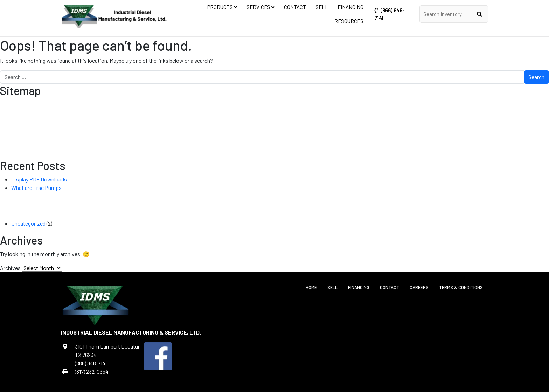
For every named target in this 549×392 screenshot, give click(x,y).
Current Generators (271, 155)
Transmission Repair (409, 121)
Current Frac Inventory (206, 130)
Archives (10, 268)
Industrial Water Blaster (265, 130)
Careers (419, 287)
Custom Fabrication (369, 113)
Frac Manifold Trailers (229, 121)
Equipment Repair (412, 113)
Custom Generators (272, 146)
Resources (349, 21)
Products (222, 7)
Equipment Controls (321, 113)
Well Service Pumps (272, 138)
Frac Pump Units (276, 121)
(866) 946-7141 (390, 14)
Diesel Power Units (273, 113)
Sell (322, 7)
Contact (295, 7)
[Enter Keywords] (450, 14)
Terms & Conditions (461, 287)
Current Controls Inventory (216, 113)
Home (311, 287)
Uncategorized (28, 223)
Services (260, 7)
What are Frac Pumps (36, 188)
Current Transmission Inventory (210, 146)
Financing (350, 7)
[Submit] (479, 14)
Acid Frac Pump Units (224, 138)
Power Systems (315, 121)
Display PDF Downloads (39, 179)
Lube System (183, 138)
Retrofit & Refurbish (359, 121)
